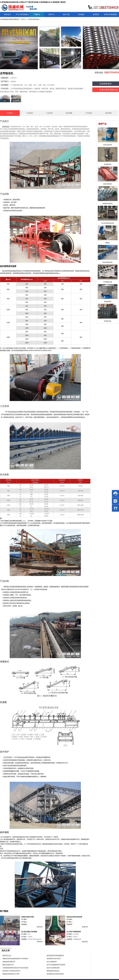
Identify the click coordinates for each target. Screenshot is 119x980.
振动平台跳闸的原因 (53, 968)
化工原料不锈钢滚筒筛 (74, 932)
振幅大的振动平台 (8, 965)
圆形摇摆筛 (108, 301)
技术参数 (69, 113)
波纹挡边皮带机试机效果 (74, 917)
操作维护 (109, 113)
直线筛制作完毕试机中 (54, 959)
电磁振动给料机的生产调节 (11, 974)
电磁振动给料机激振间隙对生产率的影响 (15, 959)
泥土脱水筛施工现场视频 (29, 932)
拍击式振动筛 (108, 145)
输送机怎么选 (7, 956)
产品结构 (89, 113)
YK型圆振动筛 (108, 282)
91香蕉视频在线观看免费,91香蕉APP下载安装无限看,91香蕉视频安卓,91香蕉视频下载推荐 (33, 2)
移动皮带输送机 (108, 262)
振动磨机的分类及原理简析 (55, 974)
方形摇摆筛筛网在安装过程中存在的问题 (15, 968)
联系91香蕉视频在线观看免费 (105, 90)
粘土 (5, 101)
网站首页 (7, 14)
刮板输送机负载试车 (9, 962)
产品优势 (30, 113)
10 (32, 494)
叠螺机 (108, 243)
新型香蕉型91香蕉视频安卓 (55, 956)
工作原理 (49, 113)
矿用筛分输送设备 (33, 19)
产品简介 (10, 113)
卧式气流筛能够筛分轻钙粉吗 (56, 965)
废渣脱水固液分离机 (28, 917)
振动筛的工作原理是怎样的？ (12, 971)
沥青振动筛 (108, 321)
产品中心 (23, 19)
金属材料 (16, 101)
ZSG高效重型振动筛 (108, 223)
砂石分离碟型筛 (52, 962)
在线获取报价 (106, 84)
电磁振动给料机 (108, 204)
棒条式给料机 (108, 184)
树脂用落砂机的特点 (53, 971)
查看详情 (40, 927)
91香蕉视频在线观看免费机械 (9, 19)
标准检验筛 (108, 164)
